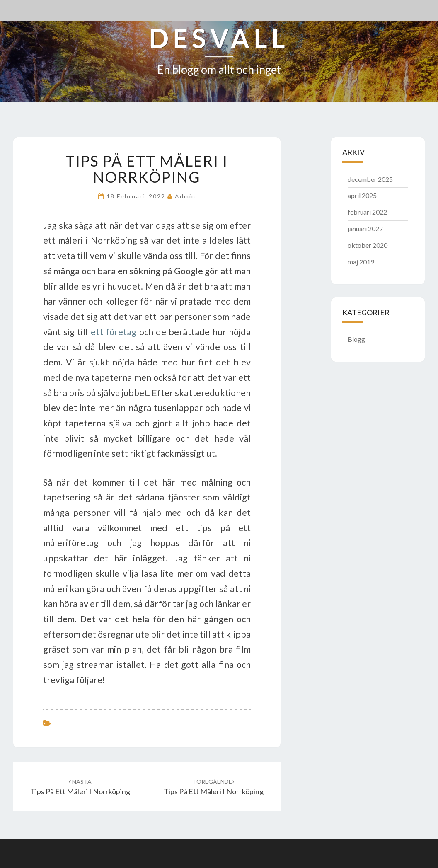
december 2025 (370, 179)
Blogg (356, 339)
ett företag (114, 332)
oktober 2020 (368, 245)
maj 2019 (361, 262)
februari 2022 (367, 212)
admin (185, 196)
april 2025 (362, 195)
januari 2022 (365, 228)
